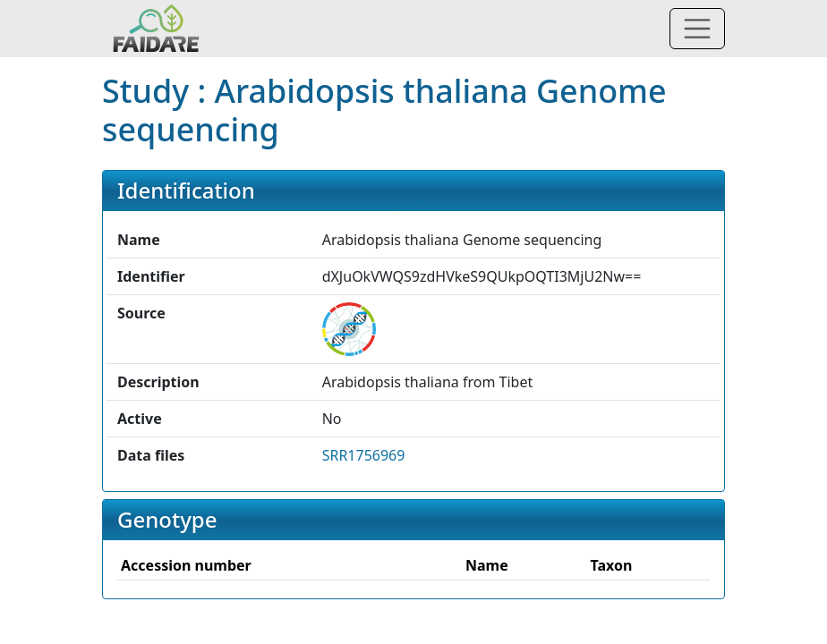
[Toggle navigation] (697, 29)
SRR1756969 (364, 455)
